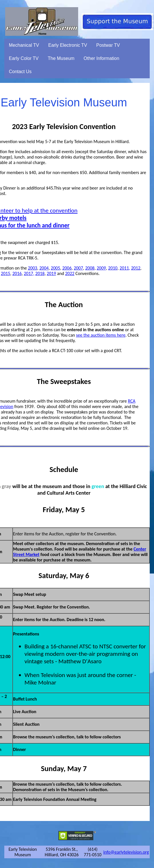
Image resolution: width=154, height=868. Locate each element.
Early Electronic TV (68, 45)
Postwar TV (108, 45)
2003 (32, 268)
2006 (67, 268)
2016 (17, 273)
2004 (44, 268)
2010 (113, 268)
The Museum (61, 58)
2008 (90, 268)
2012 (136, 268)
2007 (78, 268)
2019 (51, 273)
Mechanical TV (24, 45)
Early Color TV (24, 58)
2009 (101, 268)
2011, (125, 268)
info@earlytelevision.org (126, 852)
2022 (70, 273)
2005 (56, 268)
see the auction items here (101, 335)
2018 (40, 273)
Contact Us (20, 72)
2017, (29, 273)
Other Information (101, 58)
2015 (5, 273)
